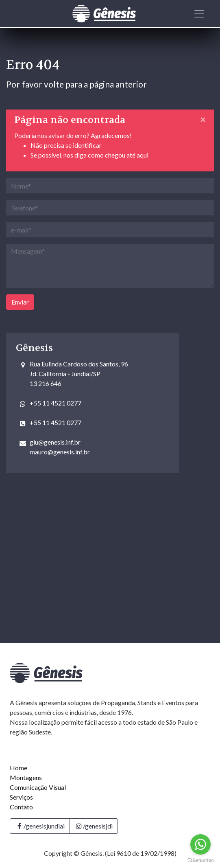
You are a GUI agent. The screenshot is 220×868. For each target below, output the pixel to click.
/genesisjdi (94, 826)
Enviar (20, 302)
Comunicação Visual (38, 787)
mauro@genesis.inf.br (60, 452)
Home (19, 768)
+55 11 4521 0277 (56, 403)
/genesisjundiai (40, 826)
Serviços (21, 797)
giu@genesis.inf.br (55, 442)
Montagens (26, 777)
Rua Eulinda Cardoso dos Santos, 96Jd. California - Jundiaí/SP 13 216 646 (79, 374)
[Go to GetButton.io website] (200, 860)
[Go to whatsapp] (200, 844)
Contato (21, 807)
